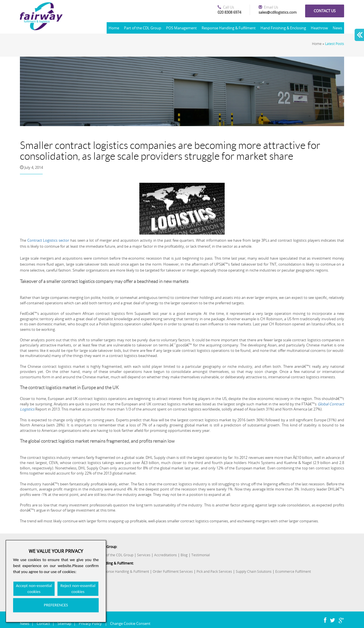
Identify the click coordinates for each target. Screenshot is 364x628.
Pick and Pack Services (214, 571)
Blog (184, 555)
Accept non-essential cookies (34, 589)
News (337, 28)
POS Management (181, 28)
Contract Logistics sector (48, 240)
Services (144, 555)
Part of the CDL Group (143, 28)
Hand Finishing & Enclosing (283, 28)
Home (114, 28)
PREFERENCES (56, 605)
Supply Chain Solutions (254, 571)
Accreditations (166, 555)
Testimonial (201, 555)
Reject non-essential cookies (78, 589)
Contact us (325, 11)
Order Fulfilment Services (173, 571)
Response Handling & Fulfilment (229, 28)
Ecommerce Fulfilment (293, 571)
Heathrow (319, 28)
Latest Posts (335, 44)
